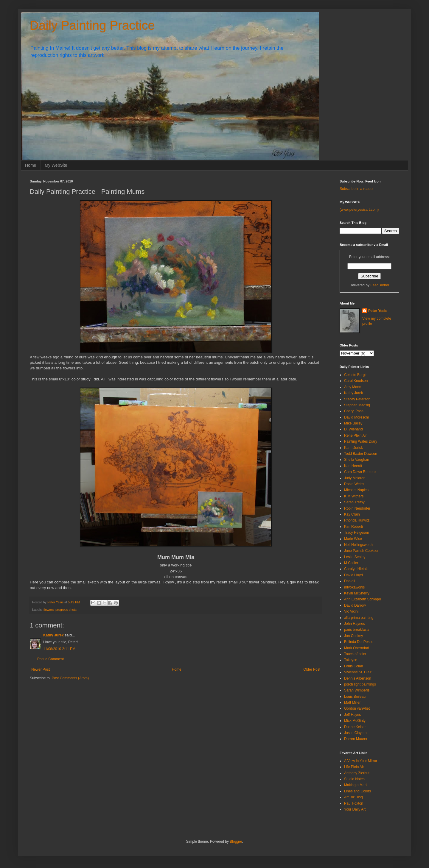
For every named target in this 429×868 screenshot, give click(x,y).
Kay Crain (352, 514)
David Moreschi (356, 417)
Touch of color (355, 654)
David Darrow (355, 605)
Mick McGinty (355, 721)
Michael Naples (356, 490)
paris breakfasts (357, 630)
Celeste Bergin (356, 375)
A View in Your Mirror (361, 761)
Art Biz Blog (353, 797)
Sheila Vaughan (357, 460)
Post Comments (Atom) (70, 678)
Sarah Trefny (354, 502)
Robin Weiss (354, 484)
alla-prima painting (359, 618)
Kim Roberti (353, 527)
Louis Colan (353, 666)
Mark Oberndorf (357, 648)
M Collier (351, 563)
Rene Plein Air (355, 435)
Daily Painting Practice (92, 25)
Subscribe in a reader (357, 189)
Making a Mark (356, 785)
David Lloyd (353, 575)
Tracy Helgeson (357, 533)
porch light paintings (360, 684)
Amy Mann (353, 387)
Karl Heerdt (353, 466)
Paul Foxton (354, 803)
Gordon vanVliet (357, 708)
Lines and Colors (357, 791)
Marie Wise (353, 539)
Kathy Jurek (53, 635)
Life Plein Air (354, 767)
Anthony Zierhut (357, 773)
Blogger (236, 842)
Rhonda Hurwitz (357, 520)
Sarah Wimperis (357, 690)
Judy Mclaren (355, 478)
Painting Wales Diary (361, 441)
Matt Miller (352, 702)
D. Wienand (353, 429)
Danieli (350, 581)
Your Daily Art (355, 809)
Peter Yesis (378, 311)
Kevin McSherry (357, 593)
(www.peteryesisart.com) (359, 210)
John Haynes (355, 624)
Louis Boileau (355, 697)
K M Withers (354, 496)
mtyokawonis (354, 587)
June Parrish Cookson (362, 551)
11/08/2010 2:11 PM (59, 649)
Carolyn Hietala (356, 569)
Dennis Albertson (358, 678)
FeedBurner (380, 285)
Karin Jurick (353, 448)
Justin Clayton (355, 733)
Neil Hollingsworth (358, 545)
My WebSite (56, 165)
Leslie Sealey (355, 557)
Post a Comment (50, 659)
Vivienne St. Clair (358, 672)
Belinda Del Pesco (359, 642)
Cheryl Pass (354, 411)
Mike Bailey (353, 423)
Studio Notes (354, 779)
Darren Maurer (356, 739)
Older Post (312, 669)
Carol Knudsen (356, 381)
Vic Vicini (351, 611)
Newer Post (41, 669)
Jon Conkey (353, 636)
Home (31, 165)
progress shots (66, 610)
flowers (49, 610)
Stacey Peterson (357, 399)
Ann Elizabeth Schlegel (362, 599)
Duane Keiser (355, 727)
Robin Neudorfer (357, 508)
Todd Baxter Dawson (361, 454)
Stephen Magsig (357, 405)
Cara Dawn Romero (360, 472)
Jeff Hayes (352, 715)
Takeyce (351, 660)
